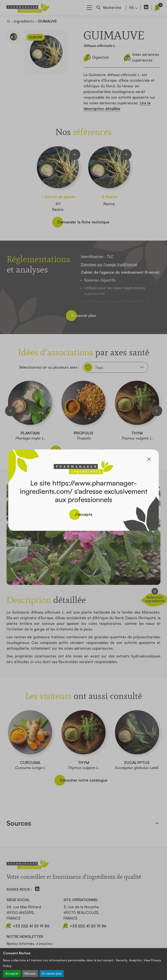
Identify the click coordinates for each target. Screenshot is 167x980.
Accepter (12, 973)
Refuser (30, 973)
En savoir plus (52, 973)
